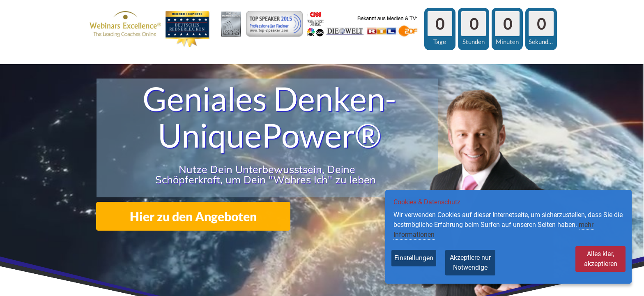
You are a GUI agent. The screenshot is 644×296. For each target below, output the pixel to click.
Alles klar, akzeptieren (592, 258)
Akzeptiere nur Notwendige (483, 262)
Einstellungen (414, 258)
